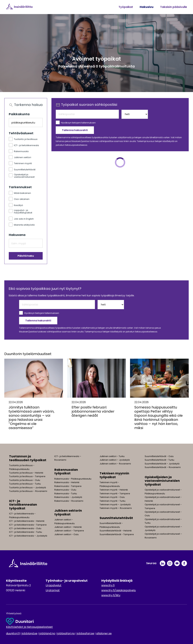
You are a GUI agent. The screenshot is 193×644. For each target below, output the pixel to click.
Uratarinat (53, 590)
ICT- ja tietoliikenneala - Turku (26, 532)
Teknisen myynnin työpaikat (114, 475)
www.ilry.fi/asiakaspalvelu (119, 590)
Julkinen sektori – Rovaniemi (115, 464)
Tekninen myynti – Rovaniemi (116, 508)
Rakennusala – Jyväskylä (68, 497)
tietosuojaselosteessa (76, 145)
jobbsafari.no (66, 633)
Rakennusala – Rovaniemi (69, 501)
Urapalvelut (53, 585)
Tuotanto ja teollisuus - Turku (25, 484)
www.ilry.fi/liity (111, 595)
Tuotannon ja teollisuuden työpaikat (28, 458)
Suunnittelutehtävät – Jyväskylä (162, 464)
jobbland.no (47, 633)
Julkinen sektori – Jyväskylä (115, 460)
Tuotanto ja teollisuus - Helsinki (26, 473)
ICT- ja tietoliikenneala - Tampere (28, 525)
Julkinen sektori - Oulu (66, 534)
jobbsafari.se (85, 633)
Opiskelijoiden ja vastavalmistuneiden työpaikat (162, 481)
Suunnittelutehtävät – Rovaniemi (163, 467)
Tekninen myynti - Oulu (112, 497)
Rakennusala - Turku (66, 494)
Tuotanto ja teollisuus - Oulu (25, 480)
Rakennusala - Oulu (65, 490)
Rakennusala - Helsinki (67, 482)
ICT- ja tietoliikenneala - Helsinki (27, 521)
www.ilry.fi (108, 585)
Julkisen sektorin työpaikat (68, 512)
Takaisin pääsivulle (174, 7)
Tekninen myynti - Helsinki (114, 490)
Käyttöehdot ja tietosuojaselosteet (29, 627)
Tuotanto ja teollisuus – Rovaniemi (28, 491)
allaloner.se (104, 633)
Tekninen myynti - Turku (112, 501)
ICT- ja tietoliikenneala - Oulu (25, 528)
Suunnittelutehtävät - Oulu (159, 456)
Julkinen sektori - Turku (112, 456)
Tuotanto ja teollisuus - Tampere (27, 476)
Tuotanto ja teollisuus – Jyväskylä (28, 488)
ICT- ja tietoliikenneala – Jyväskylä (28, 536)
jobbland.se (30, 633)
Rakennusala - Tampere (68, 486)
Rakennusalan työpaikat (66, 472)
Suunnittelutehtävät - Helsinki (116, 531)
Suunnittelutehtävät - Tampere (117, 534)
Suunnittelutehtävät (116, 518)
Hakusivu (147, 7)
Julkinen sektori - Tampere (69, 531)
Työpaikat (126, 7)
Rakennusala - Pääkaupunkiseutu (73, 479)
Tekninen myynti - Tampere (115, 494)
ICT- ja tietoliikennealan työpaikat (23, 505)
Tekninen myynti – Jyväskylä (115, 505)
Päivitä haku (26, 256)
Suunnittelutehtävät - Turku (159, 460)
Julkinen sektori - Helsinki (68, 527)
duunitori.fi (13, 633)
